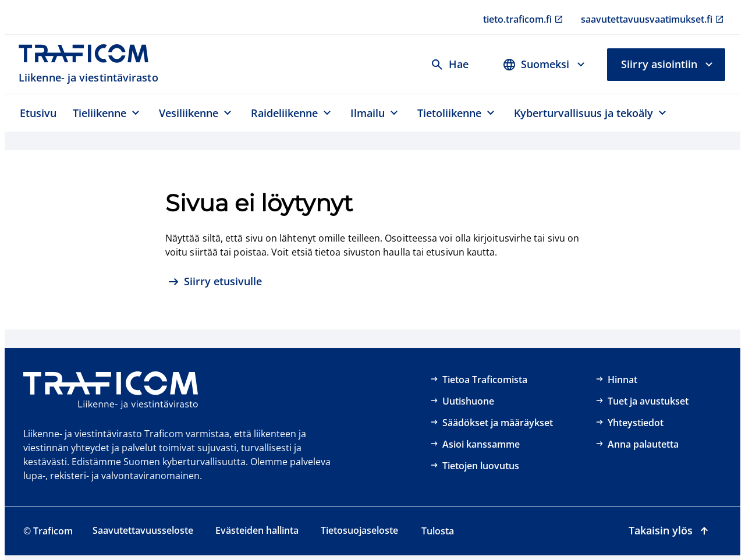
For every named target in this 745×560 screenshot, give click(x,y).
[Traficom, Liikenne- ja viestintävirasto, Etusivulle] (90, 64)
